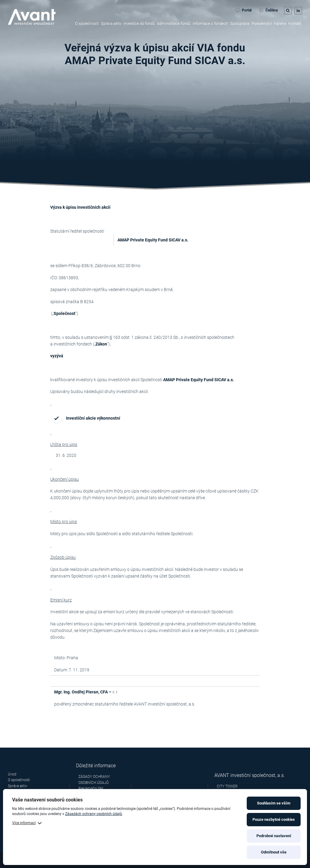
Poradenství (262, 23)
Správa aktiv (111, 23)
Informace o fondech (210, 23)
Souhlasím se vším (274, 803)
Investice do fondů (139, 23)
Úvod (12, 774)
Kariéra (280, 23)
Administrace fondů (174, 23)
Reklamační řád (91, 788)
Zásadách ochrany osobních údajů (94, 814)
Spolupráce (240, 23)
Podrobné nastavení (274, 836)
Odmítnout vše (274, 852)
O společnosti (87, 23)
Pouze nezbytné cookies (274, 819)
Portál (244, 10)
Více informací (24, 823)
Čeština (268, 10)
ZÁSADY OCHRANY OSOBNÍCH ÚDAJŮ (94, 780)
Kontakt (295, 23)
